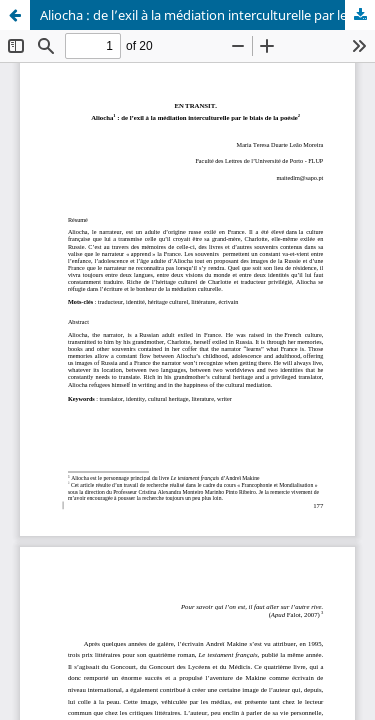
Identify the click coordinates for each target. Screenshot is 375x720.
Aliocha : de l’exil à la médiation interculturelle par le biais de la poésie (207, 15)
